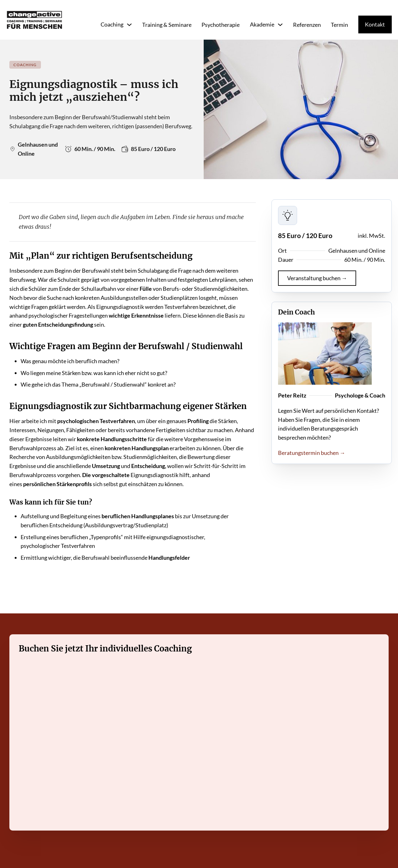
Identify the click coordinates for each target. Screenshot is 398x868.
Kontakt (375, 24)
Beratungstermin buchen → (312, 453)
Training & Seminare (167, 25)
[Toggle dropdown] (129, 25)
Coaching (112, 24)
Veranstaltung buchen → (317, 278)
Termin (339, 25)
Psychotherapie (221, 25)
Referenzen (307, 25)
